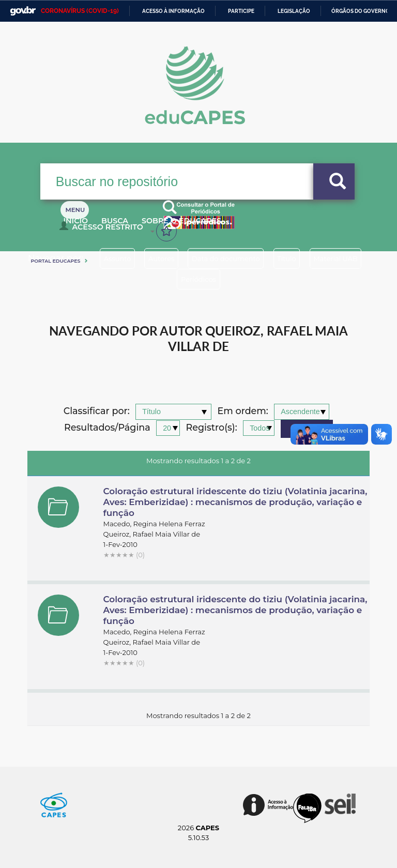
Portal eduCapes (55, 261)
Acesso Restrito (104, 231)
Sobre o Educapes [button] (208, 226)
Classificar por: (97, 411)
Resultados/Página (107, 428)
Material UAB (165, 279)
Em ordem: (243, 411)
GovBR (23, 11)
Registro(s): (212, 428)
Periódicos (236, 279)
